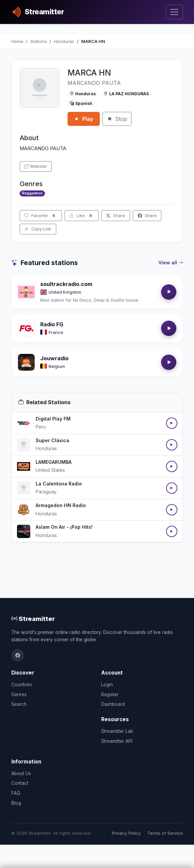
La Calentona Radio (59, 484)
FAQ (16, 793)
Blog (16, 803)
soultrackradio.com (66, 284)
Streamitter (33, 619)
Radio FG (52, 324)
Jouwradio (54, 358)
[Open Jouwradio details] (26, 362)
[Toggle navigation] (174, 12)
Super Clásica (52, 440)
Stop (117, 119)
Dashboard (113, 704)
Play (84, 119)
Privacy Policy (126, 833)
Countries (22, 685)
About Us (21, 773)
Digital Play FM (53, 419)
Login (107, 685)
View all (171, 263)
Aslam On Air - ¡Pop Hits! (64, 527)
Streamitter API (117, 741)
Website (35, 166)
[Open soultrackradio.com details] (26, 292)
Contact (20, 783)
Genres (19, 695)
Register (110, 695)
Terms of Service (165, 833)
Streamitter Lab (117, 731)
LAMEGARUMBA (54, 462)
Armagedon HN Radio (61, 505)
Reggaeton (32, 193)
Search (19, 704)
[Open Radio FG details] (26, 328)
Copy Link (38, 229)
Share (116, 216)
